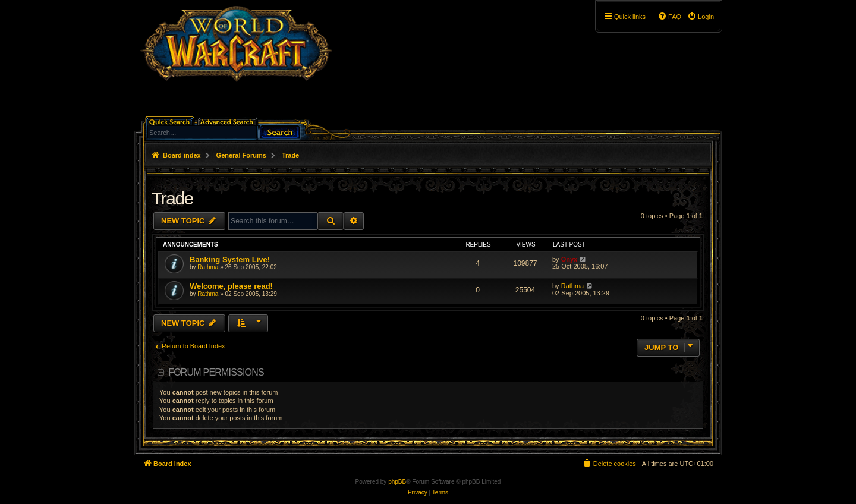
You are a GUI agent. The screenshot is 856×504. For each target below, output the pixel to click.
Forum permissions (216, 372)
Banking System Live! (230, 259)
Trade (172, 198)
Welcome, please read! (231, 286)
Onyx (569, 259)
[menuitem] (701, 17)
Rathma (208, 267)
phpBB (397, 482)
